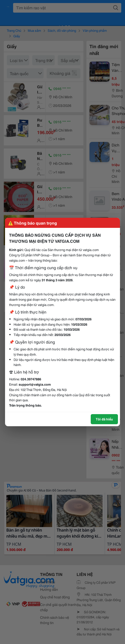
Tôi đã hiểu (104, 419)
